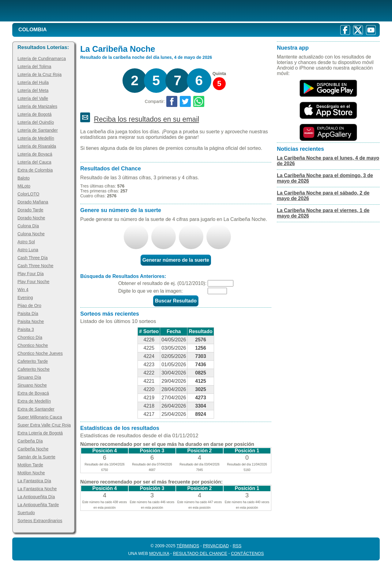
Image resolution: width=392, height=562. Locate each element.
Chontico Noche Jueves (40, 353)
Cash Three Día (33, 258)
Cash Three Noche (35, 266)
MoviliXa (159, 553)
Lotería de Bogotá (34, 114)
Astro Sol (26, 242)
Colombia (33, 30)
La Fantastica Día (34, 481)
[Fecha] (221, 283)
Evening (25, 298)
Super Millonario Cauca (40, 417)
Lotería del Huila (33, 82)
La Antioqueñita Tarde (38, 505)
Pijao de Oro (29, 306)
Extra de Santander (36, 409)
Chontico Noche (33, 345)
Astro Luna (28, 250)
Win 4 (23, 290)
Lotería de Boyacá (35, 154)
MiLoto (24, 186)
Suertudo (26, 513)
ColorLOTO (28, 194)
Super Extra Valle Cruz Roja (44, 425)
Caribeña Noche (33, 449)
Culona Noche (31, 234)
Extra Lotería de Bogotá (40, 433)
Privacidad (216, 546)
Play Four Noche (33, 282)
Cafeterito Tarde (33, 361)
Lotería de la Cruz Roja (40, 74)
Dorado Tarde (30, 210)
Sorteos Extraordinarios (40, 521)
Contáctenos (247, 553)
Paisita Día (28, 313)
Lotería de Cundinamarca (42, 59)
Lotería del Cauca (34, 162)
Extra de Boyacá (33, 393)
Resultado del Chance (200, 553)
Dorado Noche (31, 218)
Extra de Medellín (34, 401)
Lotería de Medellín (36, 138)
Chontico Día (30, 337)
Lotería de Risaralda (37, 146)
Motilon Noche (31, 473)
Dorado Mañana (33, 202)
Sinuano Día (29, 377)
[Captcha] (217, 291)
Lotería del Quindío (36, 122)
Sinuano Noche (32, 385)
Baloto (24, 178)
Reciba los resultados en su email (146, 119)
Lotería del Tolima (34, 66)
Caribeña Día (30, 441)
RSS (237, 546)
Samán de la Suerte (36, 457)
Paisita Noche (31, 321)
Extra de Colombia (35, 170)
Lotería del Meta (33, 90)
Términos (188, 546)
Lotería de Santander (38, 130)
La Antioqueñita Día (36, 497)
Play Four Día (31, 274)
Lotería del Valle (33, 98)
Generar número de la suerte (176, 260)
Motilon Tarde (30, 465)
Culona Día (28, 226)
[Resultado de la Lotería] (91, 11)
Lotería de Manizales (37, 106)
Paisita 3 (26, 329)
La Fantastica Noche (37, 489)
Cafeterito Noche (34, 369)
